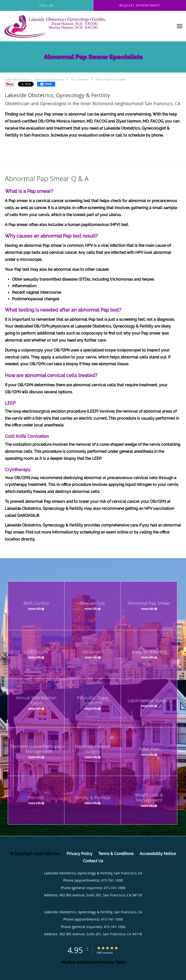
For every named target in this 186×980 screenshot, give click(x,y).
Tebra (120, 962)
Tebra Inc (52, 854)
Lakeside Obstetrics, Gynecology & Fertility (34, 79)
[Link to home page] (75, 26)
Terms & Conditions (116, 854)
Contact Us (93, 861)
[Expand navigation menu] (180, 26)
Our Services (80, 79)
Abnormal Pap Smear (111, 79)
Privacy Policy (80, 854)
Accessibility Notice (158, 854)
